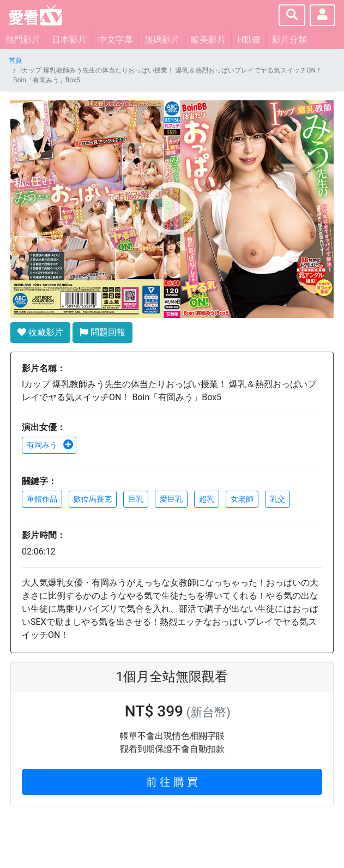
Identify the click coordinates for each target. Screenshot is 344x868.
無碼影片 (162, 40)
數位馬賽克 (93, 499)
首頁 (15, 61)
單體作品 (42, 499)
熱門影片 (23, 40)
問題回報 (102, 332)
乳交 (277, 499)
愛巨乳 (171, 499)
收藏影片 (40, 332)
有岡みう (50, 445)
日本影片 (69, 40)
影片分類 (289, 40)
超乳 (207, 499)
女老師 (242, 499)
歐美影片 (208, 40)
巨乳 (136, 499)
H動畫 (249, 40)
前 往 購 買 (172, 782)
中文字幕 (116, 40)
